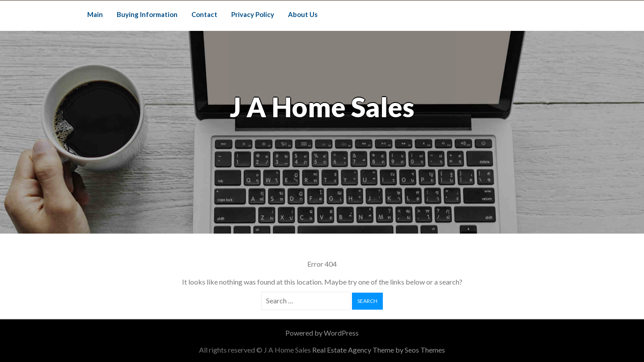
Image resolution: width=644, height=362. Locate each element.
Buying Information (147, 14)
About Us (303, 14)
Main (95, 14)
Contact (204, 14)
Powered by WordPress (322, 333)
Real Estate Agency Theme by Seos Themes (379, 350)
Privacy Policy (253, 14)
